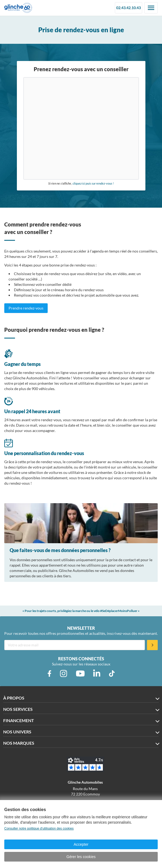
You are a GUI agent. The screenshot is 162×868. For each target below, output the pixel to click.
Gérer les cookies (81, 857)
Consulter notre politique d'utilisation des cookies (39, 829)
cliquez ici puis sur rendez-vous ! (93, 183)
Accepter (81, 844)
